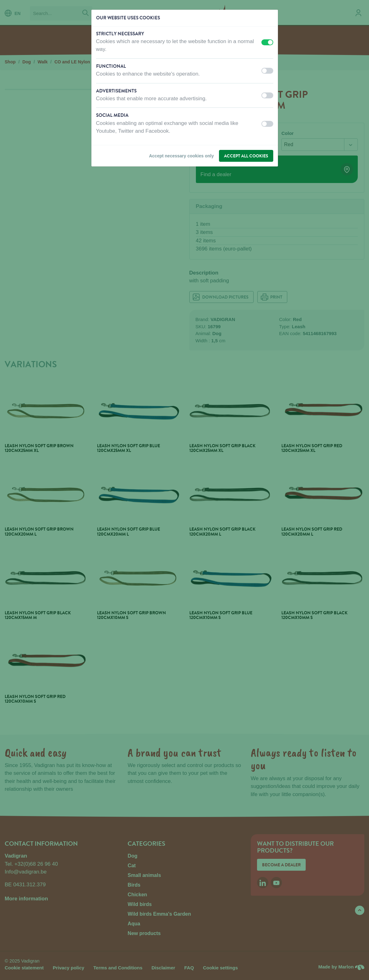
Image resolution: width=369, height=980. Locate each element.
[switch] (267, 42)
